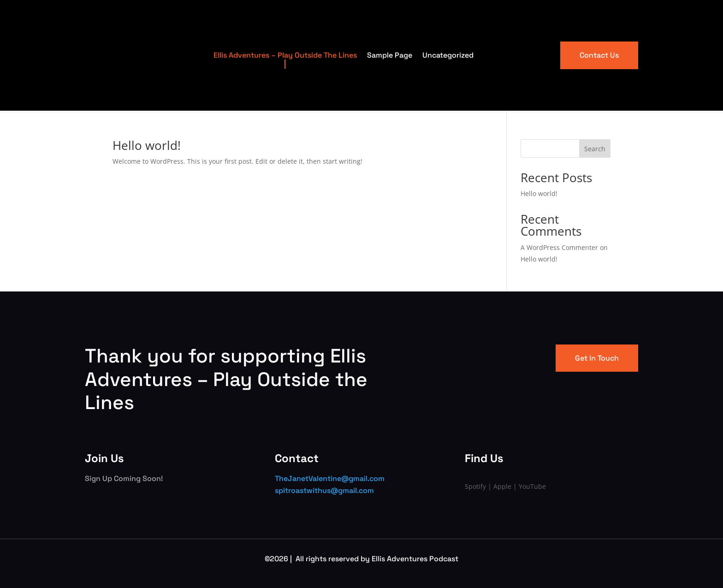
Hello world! (147, 145)
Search (595, 149)
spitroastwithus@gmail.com (324, 490)
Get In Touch (597, 358)
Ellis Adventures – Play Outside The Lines (285, 55)
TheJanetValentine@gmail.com (330, 478)
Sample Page (390, 55)
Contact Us (599, 55)
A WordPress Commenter (559, 247)
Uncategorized (448, 55)
